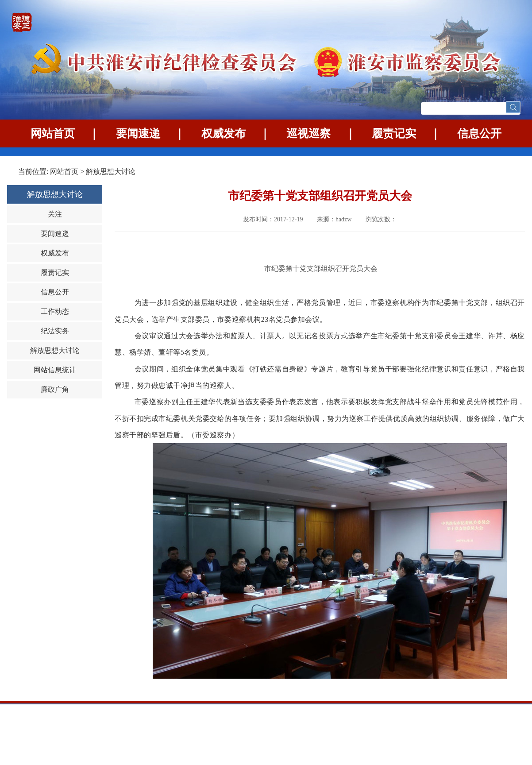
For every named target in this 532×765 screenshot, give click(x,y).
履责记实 (394, 133)
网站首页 (53, 133)
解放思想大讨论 (111, 172)
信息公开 (479, 133)
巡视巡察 (308, 133)
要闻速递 (138, 133)
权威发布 (224, 133)
